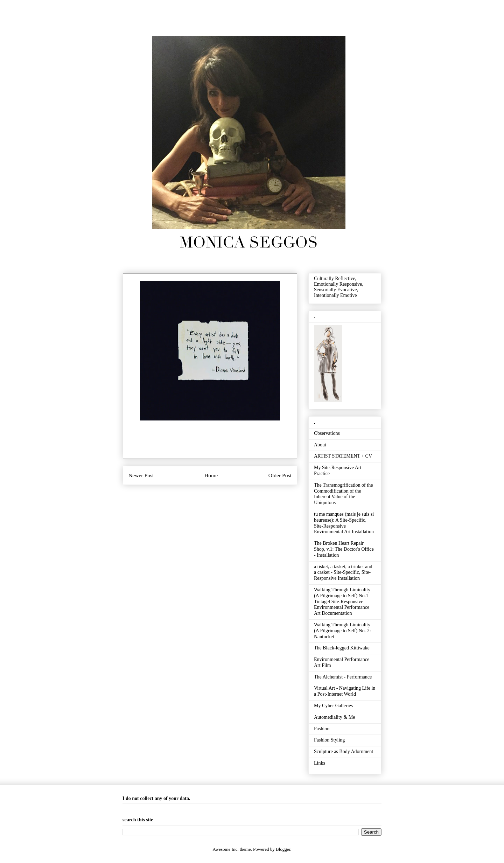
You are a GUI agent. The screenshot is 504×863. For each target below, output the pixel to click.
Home (211, 475)
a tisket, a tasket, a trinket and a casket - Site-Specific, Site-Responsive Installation (343, 573)
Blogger (283, 849)
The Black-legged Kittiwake (342, 648)
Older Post (280, 475)
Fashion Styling (329, 740)
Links (320, 763)
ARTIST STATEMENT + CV (343, 456)
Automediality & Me (334, 717)
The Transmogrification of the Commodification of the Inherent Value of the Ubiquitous (343, 494)
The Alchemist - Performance (343, 677)
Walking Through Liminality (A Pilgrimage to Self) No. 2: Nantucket (342, 631)
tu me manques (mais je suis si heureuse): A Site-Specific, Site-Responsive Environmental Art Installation (344, 523)
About (320, 445)
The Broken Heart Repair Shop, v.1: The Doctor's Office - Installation (344, 549)
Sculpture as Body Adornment (344, 751)
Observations (327, 433)
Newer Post (141, 475)
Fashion (322, 729)
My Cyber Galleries (333, 706)
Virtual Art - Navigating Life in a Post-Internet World (345, 691)
